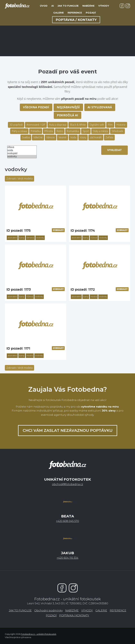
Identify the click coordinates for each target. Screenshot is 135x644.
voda (22, 150)
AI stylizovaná (100, 107)
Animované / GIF (36, 125)
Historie (121, 125)
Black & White (78, 125)
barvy (22, 238)
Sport (86, 131)
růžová (94, 238)
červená (30, 238)
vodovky (22, 157)
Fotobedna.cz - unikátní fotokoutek (39, 634)
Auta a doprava (58, 125)
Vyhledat (114, 150)
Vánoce (51, 137)
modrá (94, 297)
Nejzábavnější (68, 107)
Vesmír (63, 137)
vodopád (22, 153)
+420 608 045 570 (67, 521)
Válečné (38, 137)
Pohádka (36, 131)
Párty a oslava (19, 131)
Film (110, 125)
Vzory (83, 137)
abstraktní (12, 238)
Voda (73, 137)
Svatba (26, 137)
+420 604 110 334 (67, 558)
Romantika (73, 131)
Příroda (49, 131)
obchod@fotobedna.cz (67, 484)
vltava (22, 147)
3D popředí (16, 125)
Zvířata (109, 137)
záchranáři (96, 137)
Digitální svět (97, 125)
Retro (60, 131)
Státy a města (100, 131)
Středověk (117, 131)
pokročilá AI (67, 115)
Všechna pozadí (36, 107)
